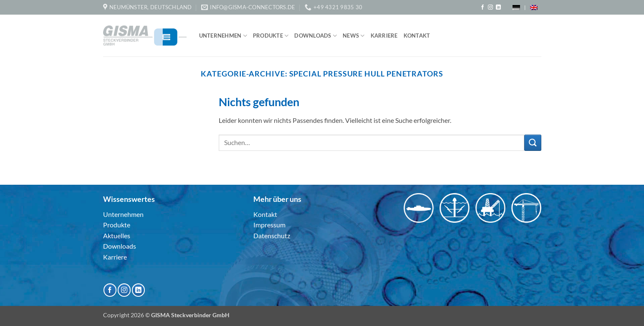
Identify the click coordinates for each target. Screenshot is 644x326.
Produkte (271, 36)
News (354, 36)
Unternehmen (223, 36)
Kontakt (417, 36)
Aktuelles (117, 236)
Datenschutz (272, 236)
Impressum (269, 225)
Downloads (316, 36)
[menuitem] (516, 7)
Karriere (384, 36)
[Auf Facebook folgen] (482, 8)
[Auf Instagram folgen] (490, 8)
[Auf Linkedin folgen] (498, 8)
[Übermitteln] (533, 143)
